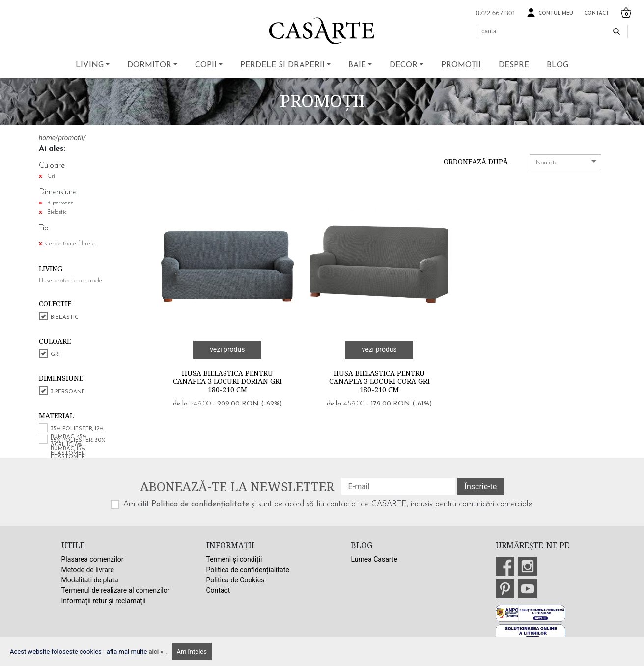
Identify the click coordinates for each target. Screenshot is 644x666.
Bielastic (65, 317)
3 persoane (68, 392)
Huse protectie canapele (70, 280)
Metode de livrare (88, 570)
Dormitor (149, 65)
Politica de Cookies (236, 580)
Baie (357, 65)
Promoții (461, 65)
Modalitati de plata (90, 580)
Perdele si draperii (282, 65)
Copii (206, 65)
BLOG (558, 65)
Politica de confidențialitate (200, 504)
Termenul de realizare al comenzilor (116, 590)
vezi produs (227, 349)
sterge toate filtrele (70, 244)
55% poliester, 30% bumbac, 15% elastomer (78, 449)
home (47, 138)
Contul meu (550, 13)
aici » (157, 652)
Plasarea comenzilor (93, 559)
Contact (597, 14)
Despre (514, 65)
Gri (55, 355)
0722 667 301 (496, 13)
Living (90, 65)
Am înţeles (192, 652)
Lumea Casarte (374, 559)
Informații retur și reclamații (104, 601)
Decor (404, 65)
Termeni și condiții (234, 559)
